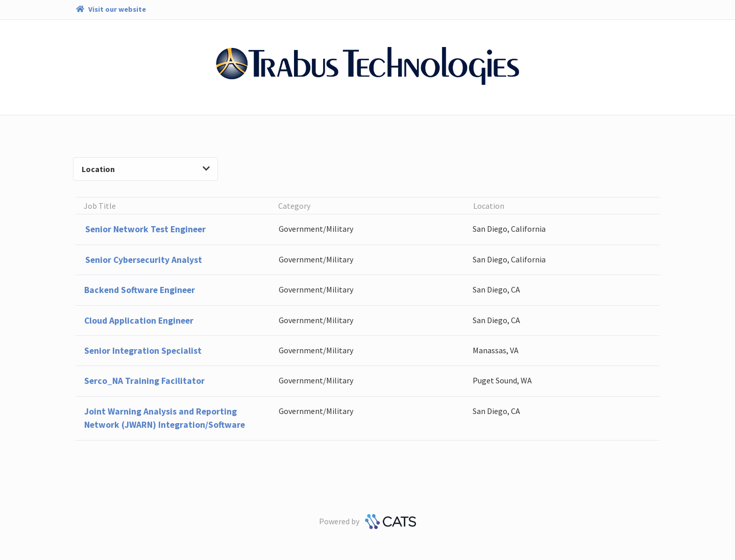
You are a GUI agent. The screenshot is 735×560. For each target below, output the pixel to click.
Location (145, 169)
